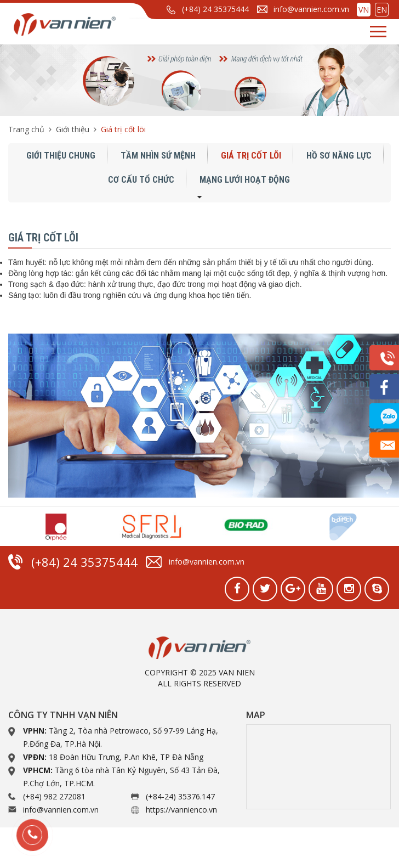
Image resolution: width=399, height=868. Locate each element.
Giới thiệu (73, 129)
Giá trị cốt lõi (251, 156)
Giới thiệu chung (61, 156)
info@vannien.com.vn (311, 9)
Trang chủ (26, 129)
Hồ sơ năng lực (339, 156)
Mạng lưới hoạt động (245, 180)
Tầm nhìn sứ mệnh (158, 156)
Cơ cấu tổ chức (141, 180)
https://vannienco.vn (181, 810)
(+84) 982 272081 (54, 796)
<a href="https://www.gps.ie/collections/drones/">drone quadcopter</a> (318, 767)
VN (364, 10)
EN (382, 10)
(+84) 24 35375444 (215, 9)
